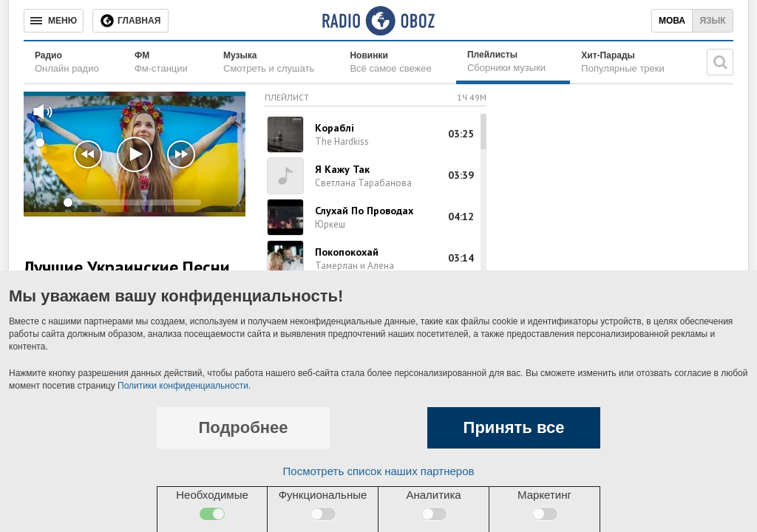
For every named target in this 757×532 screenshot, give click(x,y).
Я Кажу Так (342, 169)
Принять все (514, 427)
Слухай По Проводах (364, 211)
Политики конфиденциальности (183, 386)
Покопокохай (347, 252)
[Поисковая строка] (720, 62)
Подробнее (243, 427)
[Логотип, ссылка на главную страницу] (378, 21)
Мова (672, 21)
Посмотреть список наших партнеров (379, 471)
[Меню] (54, 21)
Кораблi (335, 128)
